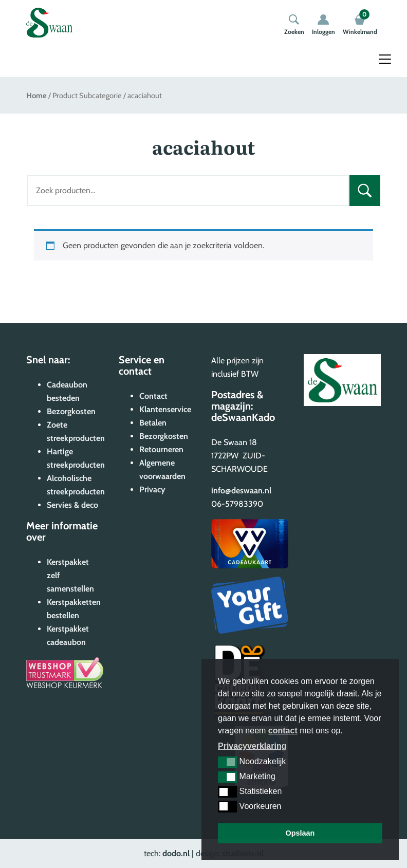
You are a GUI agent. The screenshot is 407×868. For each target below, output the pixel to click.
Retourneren (161, 449)
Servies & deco (72, 505)
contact (283, 731)
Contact (153, 396)
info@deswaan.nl (241, 491)
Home (36, 96)
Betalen (153, 423)
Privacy (152, 490)
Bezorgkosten (71, 411)
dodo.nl (176, 853)
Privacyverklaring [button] (252, 746)
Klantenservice (165, 409)
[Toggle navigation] (385, 59)
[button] (227, 762)
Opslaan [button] (300, 833)
